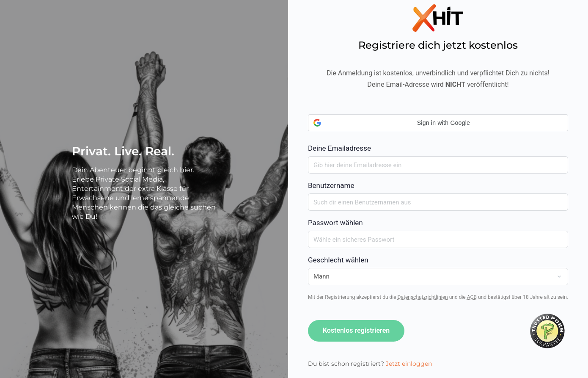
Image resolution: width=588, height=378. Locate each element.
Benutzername (331, 185)
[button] (438, 123)
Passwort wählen (335, 223)
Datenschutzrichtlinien (423, 297)
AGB (472, 297)
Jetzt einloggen (409, 364)
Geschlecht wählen (338, 260)
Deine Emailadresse (438, 133)
